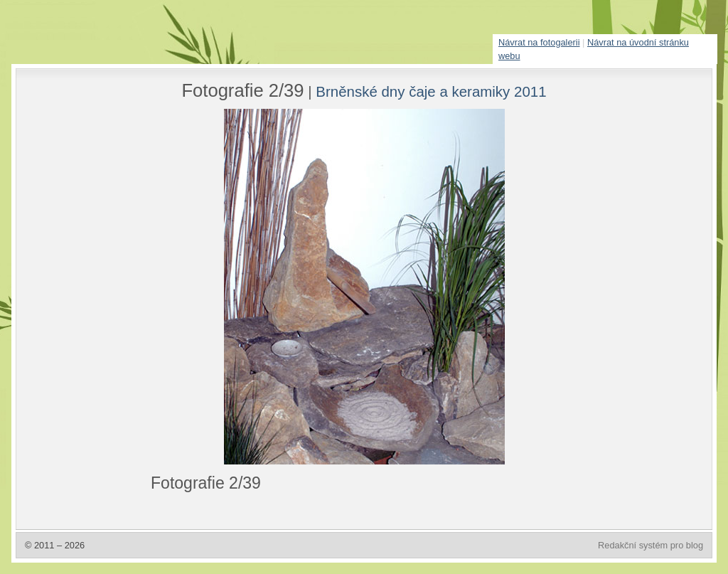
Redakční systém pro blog (651, 545)
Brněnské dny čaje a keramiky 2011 (431, 91)
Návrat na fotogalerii (539, 42)
